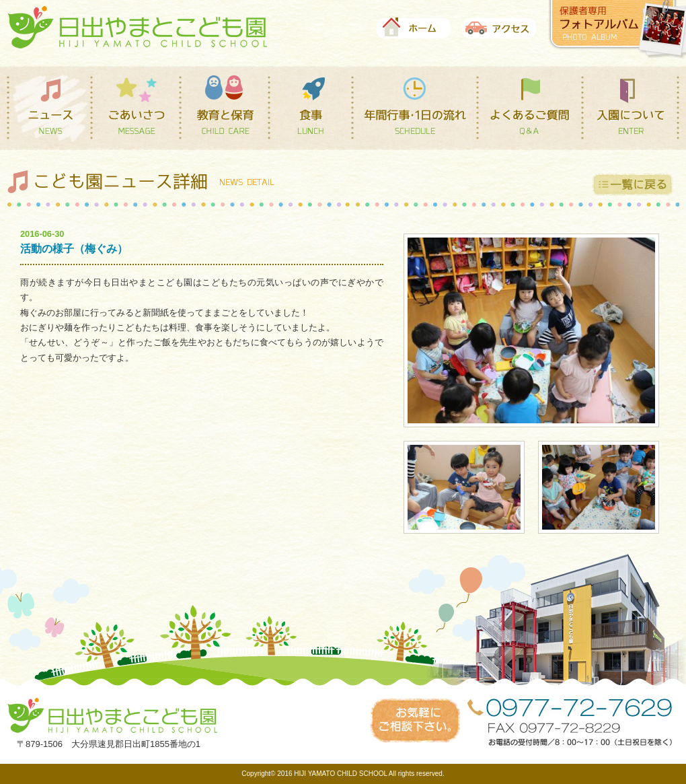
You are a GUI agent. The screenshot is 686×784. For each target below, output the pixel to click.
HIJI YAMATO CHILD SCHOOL (340, 774)
